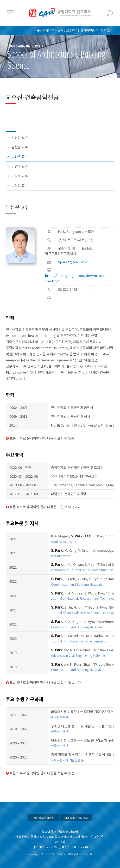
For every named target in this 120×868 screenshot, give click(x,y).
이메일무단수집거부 (76, 818)
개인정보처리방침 (44, 818)
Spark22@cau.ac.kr (73, 262)
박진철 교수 (20, 137)
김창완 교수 (20, 147)
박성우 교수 (20, 157)
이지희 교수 (20, 176)
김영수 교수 (20, 166)
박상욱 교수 (20, 186)
